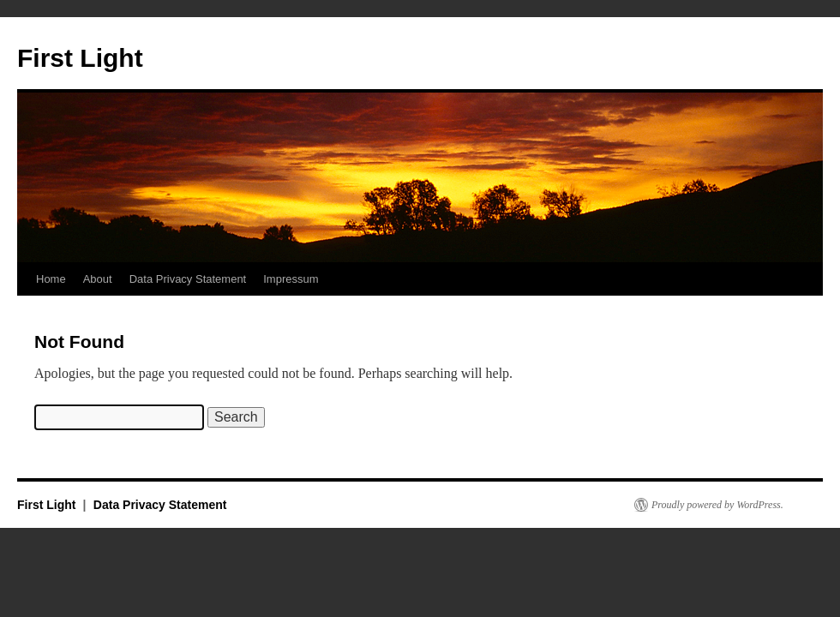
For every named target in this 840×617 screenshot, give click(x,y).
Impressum (291, 279)
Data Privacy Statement (188, 279)
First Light (80, 58)
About (98, 279)
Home (51, 279)
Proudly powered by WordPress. (717, 505)
